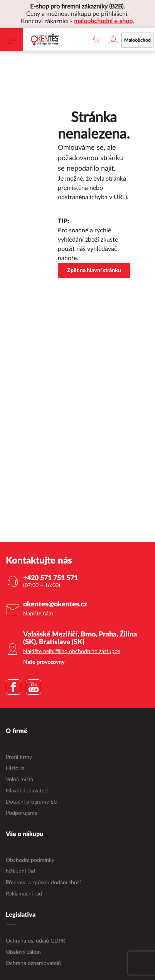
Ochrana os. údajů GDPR (35, 941)
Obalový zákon (23, 952)
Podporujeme (22, 813)
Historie (15, 768)
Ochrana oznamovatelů (33, 963)
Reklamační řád (24, 894)
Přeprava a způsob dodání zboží (43, 883)
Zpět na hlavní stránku (94, 271)
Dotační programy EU (32, 802)
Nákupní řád (20, 872)
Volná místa (19, 780)
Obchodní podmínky (30, 860)
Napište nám (38, 614)
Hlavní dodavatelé (27, 791)
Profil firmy (19, 757)
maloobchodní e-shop (103, 21)
